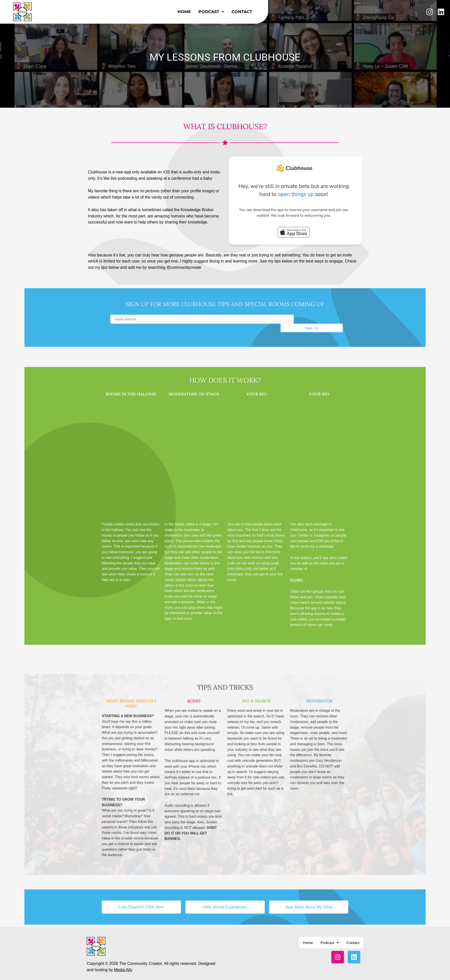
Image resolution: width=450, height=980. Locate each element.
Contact (242, 12)
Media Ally (123, 960)
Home (184, 12)
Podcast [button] (211, 12)
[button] (211, 12)
